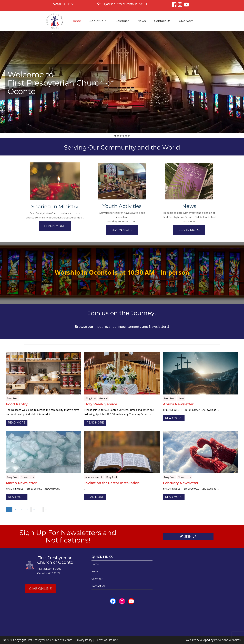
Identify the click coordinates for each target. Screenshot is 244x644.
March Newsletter (21, 483)
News (142, 21)
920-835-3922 (63, 4)
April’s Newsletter (178, 404)
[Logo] (55, 19)
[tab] (115, 136)
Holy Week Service (101, 404)
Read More (17, 423)
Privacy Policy (84, 640)
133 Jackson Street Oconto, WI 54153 (122, 4)
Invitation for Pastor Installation (112, 483)
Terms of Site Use (107, 640)
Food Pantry (17, 404)
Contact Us (162, 21)
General (103, 398)
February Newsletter (181, 483)
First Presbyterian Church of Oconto (50, 640)
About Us (98, 21)
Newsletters (27, 477)
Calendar (122, 21)
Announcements (94, 477)
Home (76, 21)
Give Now (186, 21)
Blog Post (12, 398)
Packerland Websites (227, 640)
